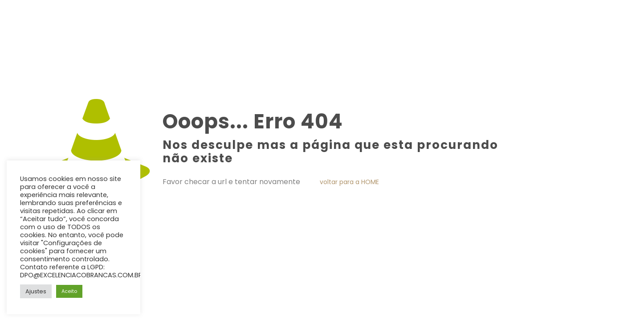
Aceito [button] (69, 291)
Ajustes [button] (36, 291)
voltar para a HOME (349, 182)
